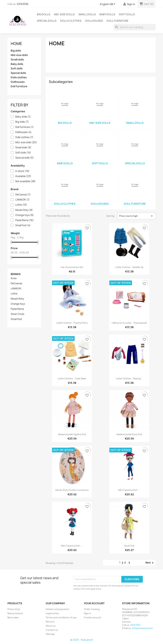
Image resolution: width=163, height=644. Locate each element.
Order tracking (92, 609)
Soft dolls (127, 14)
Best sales (13, 617)
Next (150, 563)
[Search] (135, 27)
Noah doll (129, 546)
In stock (22, 171)
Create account (93, 617)
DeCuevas (23, 195)
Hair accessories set (72, 267)
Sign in (87, 613)
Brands (16, 274)
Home (16, 44)
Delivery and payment (57, 609)
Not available (25, 181)
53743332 (23, 4)
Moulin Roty (24, 210)
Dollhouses (94, 21)
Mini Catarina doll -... (129, 490)
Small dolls (87, 14)
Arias (14, 278)
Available (23, 176)
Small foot (23, 225)
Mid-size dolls (64, 14)
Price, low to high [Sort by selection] (136, 216)
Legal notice (52, 613)
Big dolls (44, 14)
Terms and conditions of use (61, 617)
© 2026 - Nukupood (81, 640)
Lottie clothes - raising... (129, 378)
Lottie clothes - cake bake (72, 378)
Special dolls (47, 21)
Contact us (52, 630)
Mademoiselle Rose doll (129, 434)
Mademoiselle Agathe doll (72, 434)
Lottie (21, 205)
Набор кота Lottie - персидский (129, 323)
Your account (94, 603)
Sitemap (50, 634)
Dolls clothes (71, 21)
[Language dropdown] (108, 4)
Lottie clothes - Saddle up (129, 267)
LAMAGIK (22, 200)
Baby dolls (107, 14)
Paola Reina (25, 220)
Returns (50, 622)
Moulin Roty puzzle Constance (72, 490)
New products (15, 613)
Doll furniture (118, 21)
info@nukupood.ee (142, 628)
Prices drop (14, 609)
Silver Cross (17, 314)
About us (51, 626)
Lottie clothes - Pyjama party (72, 323)
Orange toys (25, 215)
